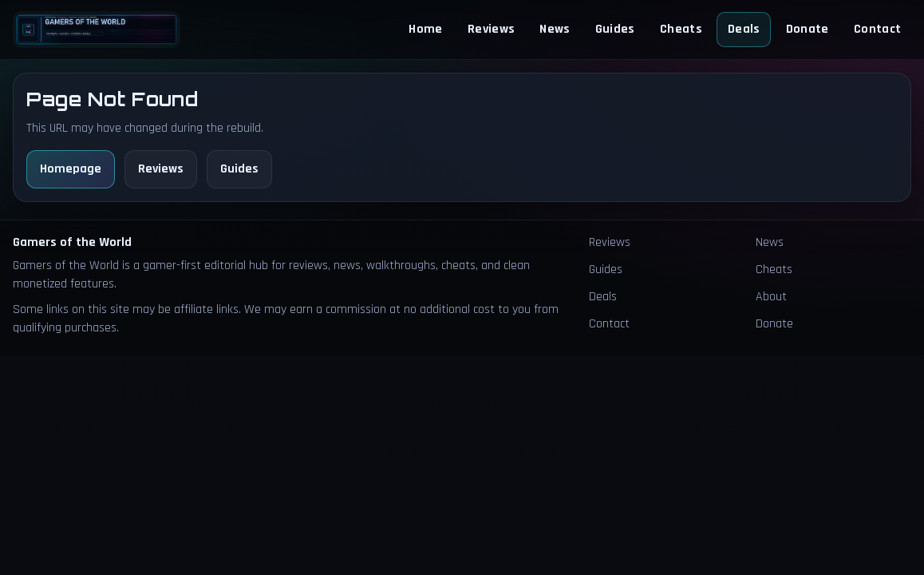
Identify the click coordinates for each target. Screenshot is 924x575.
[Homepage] (97, 29)
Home (425, 29)
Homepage (71, 169)
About (771, 297)
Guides (615, 29)
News (555, 29)
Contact (877, 29)
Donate (808, 29)
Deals (744, 29)
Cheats (681, 29)
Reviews (491, 29)
